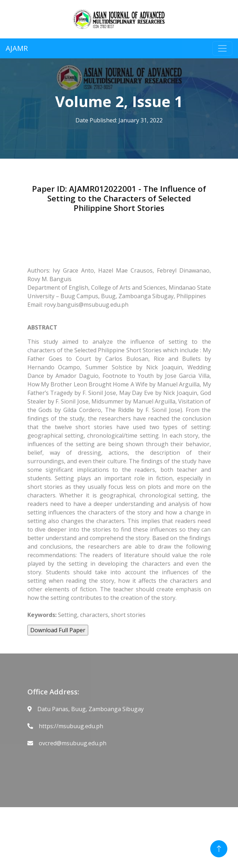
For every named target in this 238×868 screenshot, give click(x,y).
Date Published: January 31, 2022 (119, 120)
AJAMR (17, 48)
